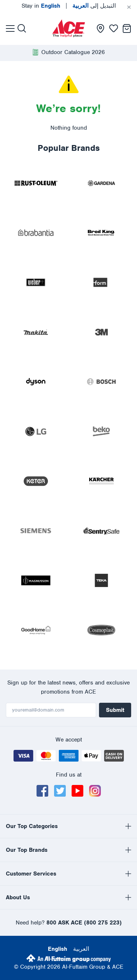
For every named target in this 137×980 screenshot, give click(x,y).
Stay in (41, 6)
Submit (115, 710)
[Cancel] (129, 7)
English (58, 949)
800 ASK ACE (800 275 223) (84, 923)
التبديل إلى (94, 6)
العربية (81, 949)
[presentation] (69, 28)
